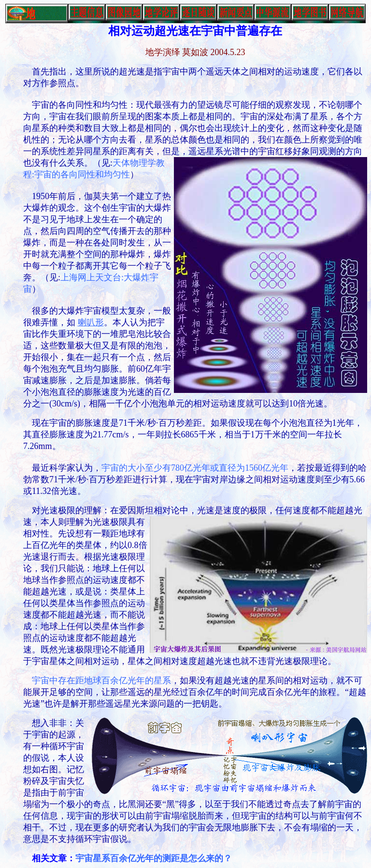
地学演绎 (163, 52)
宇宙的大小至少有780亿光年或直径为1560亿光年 (195, 468)
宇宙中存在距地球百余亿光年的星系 (101, 680)
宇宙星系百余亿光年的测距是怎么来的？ (154, 858)
